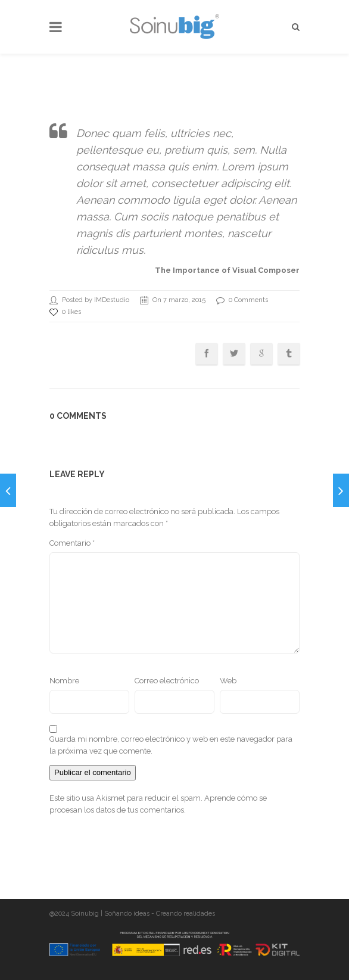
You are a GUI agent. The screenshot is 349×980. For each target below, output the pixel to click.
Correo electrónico (167, 681)
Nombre (64, 681)
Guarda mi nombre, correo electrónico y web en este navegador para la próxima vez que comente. (171, 745)
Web (228, 681)
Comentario (72, 543)
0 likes (65, 312)
